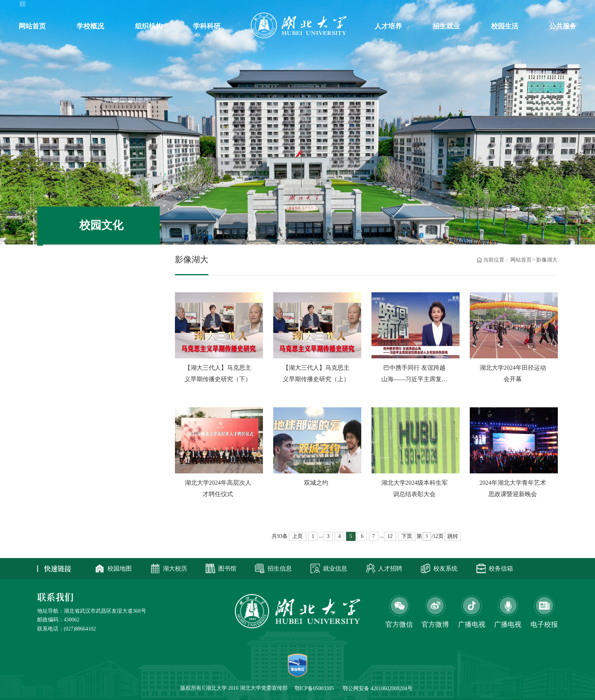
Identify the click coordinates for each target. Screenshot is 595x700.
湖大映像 (101, 328)
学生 (25, 9)
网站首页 (521, 260)
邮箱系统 (482, 9)
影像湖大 (101, 256)
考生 (94, 9)
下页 (407, 536)
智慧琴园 (419, 9)
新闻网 (390, 9)
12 (390, 536)
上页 (297, 536)
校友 (71, 9)
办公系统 (450, 9)
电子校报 (544, 625)
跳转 (453, 536)
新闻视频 (101, 304)
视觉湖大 (101, 280)
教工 (48, 9)
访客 (118, 9)
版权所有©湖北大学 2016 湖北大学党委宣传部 (234, 688)
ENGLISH (546, 9)
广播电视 (508, 625)
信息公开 (514, 9)
